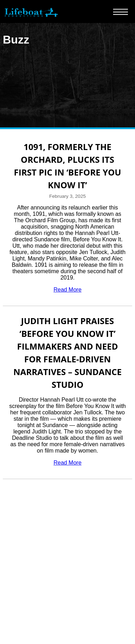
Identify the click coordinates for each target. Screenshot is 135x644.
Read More (67, 290)
